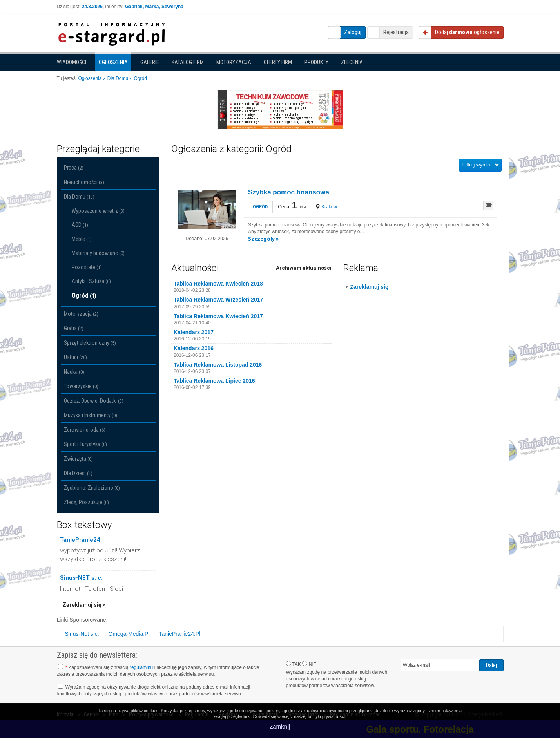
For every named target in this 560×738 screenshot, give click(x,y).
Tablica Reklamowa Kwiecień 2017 (218, 316)
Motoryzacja (234, 62)
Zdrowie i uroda (85, 430)
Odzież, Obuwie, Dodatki (94, 401)
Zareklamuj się (369, 287)
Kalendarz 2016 (194, 348)
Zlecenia (352, 62)
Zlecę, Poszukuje (86, 502)
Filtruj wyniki (476, 165)
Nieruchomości (84, 182)
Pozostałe (87, 267)
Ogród (84, 296)
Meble (82, 239)
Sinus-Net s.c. (82, 634)
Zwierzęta (78, 459)
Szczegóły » (264, 239)
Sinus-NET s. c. (81, 578)
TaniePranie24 (80, 540)
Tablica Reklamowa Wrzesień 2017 (218, 300)
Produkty (316, 62)
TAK (294, 664)
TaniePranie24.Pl (179, 634)
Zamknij (280, 727)
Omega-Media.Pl (129, 634)
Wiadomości (72, 62)
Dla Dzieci (78, 473)
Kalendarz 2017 (194, 332)
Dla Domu (79, 197)
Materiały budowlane (98, 253)
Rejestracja (396, 32)
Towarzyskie (81, 386)
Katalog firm (188, 62)
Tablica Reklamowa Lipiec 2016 (214, 381)
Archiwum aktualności (304, 268)
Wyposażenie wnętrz (98, 211)
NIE (309, 664)
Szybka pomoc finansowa (289, 192)
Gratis (74, 328)
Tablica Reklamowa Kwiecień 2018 (218, 284)
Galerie (150, 62)
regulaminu (141, 667)
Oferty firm (278, 62)
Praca (74, 168)
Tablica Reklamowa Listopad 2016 (218, 365)
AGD (80, 225)
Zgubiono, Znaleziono (92, 488)
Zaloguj (353, 32)
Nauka (74, 372)
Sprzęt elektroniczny (90, 343)
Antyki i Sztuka (91, 281)
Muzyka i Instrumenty (91, 415)
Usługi (75, 357)
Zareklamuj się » (84, 605)
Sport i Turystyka (85, 444)
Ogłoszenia (113, 62)
